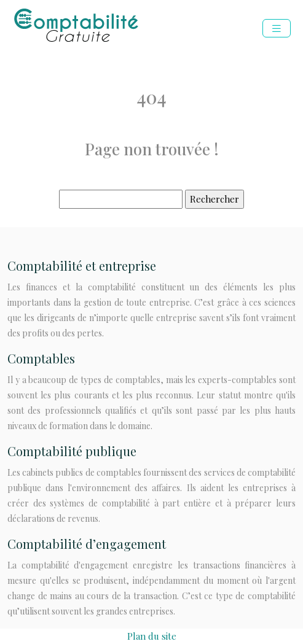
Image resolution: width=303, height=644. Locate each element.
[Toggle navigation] (277, 29)
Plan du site (152, 636)
